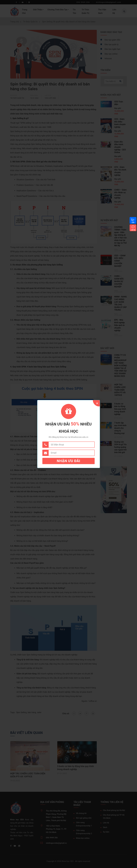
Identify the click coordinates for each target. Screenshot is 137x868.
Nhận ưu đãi (68, 461)
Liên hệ (133, 230)
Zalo (133, 222)
